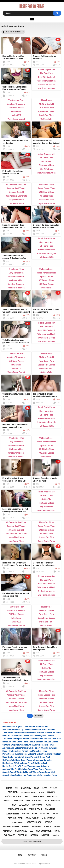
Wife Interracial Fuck (12, 730)
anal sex (24, 805)
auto (55, 814)
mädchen (37, 827)
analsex (8, 831)
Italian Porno (51, 775)
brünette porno (14, 796)
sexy (37, 788)
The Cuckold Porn (10, 733)
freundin (13, 792)
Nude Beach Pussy (24, 760)
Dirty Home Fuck (40, 763)
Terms (44, 855)
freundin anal (17, 822)
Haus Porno (34, 736)
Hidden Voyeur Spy (11, 727)
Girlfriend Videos (43, 733)
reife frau (45, 814)
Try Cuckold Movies (29, 730)
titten (57, 827)
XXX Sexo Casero (38, 772)
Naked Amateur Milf (11, 742)
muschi (45, 835)
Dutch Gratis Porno (27, 757)
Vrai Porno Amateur (46, 730)
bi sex (41, 792)
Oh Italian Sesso (26, 769)
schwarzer (12, 814)
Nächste (38, 716)
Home (19, 855)
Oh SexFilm (38, 742)
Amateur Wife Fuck (11, 769)
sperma (34, 835)
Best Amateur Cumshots (47, 748)
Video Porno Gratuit (20, 736)
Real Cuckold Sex (23, 775)
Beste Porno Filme (29, 864)
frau (9, 788)
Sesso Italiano (9, 775)
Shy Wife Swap (9, 745)
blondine (26, 788)
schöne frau (35, 809)
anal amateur (52, 801)
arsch (47, 827)
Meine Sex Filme (39, 751)
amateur (50, 809)
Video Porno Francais (43, 769)
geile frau (18, 801)
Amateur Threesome (27, 733)
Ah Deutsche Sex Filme (44, 745)
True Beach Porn (10, 739)
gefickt (49, 822)
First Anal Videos (50, 742)
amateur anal (34, 801)
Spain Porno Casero (26, 739)
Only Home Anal (43, 757)
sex (14, 805)
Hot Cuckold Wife (10, 763)
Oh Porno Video (26, 766)
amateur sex (34, 822)
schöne (56, 835)
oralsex (7, 801)
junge (45, 788)
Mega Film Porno (10, 751)
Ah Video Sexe (40, 754)
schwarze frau (24, 831)
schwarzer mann (17, 809)
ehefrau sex (48, 818)
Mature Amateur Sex (24, 745)
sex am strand (29, 792)
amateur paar (15, 818)
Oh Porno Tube (9, 760)
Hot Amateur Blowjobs (42, 760)
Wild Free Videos (27, 754)
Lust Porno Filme (25, 751)
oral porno (38, 796)
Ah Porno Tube (26, 742)
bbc (16, 788)
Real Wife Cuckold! (40, 727)
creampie (51, 792)
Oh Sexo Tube (55, 739)
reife (35, 814)
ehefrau (23, 835)
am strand (37, 805)
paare (48, 805)
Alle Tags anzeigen (32, 841)
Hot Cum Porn (25, 727)
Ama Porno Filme (25, 763)
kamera (26, 827)
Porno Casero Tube (11, 754)
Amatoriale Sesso (38, 775)
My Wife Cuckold (47, 736)
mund (57, 831)
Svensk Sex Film (54, 754)
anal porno (32, 818)
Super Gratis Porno (11, 757)
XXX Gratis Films (23, 772)
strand (54, 788)
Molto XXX (7, 736)
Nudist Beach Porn (11, 766)
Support (32, 855)
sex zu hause (44, 831)
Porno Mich (50, 772)
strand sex (52, 796)
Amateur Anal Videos (12, 748)
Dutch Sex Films (42, 739)
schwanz (9, 835)
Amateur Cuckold (29, 748)
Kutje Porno (56, 733)
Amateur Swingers (41, 766)
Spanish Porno (9, 772)
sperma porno (11, 827)
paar (27, 796)
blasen (25, 814)
